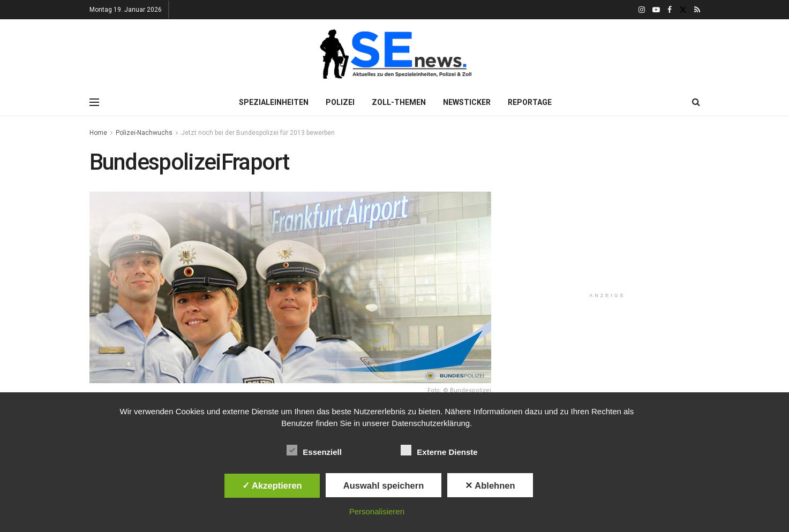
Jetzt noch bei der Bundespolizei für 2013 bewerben (258, 133)
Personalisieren (377, 511)
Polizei (340, 102)
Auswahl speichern (384, 485)
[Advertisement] (607, 216)
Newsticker (467, 102)
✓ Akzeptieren (272, 485)
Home (98, 133)
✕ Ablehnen (490, 485)
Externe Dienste (439, 450)
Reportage (530, 102)
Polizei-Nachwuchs (144, 133)
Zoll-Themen (399, 102)
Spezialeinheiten (274, 102)
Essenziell (314, 450)
